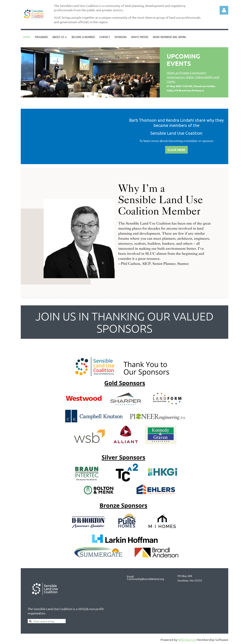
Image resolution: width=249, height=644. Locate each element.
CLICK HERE (176, 150)
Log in (224, 10)
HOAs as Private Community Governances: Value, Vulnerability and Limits (193, 77)
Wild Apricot (187, 640)
